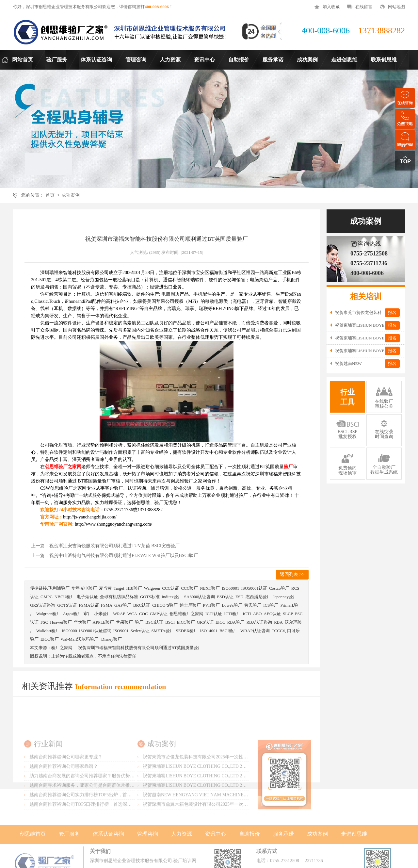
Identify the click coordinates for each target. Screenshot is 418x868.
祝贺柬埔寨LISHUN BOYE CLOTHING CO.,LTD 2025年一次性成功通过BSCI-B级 (224, 816)
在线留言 (364, 7)
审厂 (88, 614)
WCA (132, 614)
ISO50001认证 (254, 588)
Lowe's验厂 (232, 605)
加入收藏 (331, 7)
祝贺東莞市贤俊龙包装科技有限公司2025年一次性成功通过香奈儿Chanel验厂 (220, 787)
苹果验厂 (124, 622)
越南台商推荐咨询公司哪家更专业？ (66, 787)
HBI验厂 (134, 588)
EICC (220, 622)
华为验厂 (82, 622)
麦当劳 (105, 588)
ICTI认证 (214, 614)
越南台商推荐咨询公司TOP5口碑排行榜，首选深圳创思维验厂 (92, 835)
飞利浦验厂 (59, 588)
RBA (278, 622)
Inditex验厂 (172, 597)
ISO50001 (230, 588)
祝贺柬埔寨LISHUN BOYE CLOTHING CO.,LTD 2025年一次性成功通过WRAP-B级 (225, 806)
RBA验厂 (236, 622)
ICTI (247, 614)
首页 (50, 195)
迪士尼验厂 (190, 605)
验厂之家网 (62, 648)
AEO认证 (272, 614)
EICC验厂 (186, 622)
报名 (392, 312)
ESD (240, 597)
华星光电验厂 (84, 588)
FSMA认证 (89, 605)
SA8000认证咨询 (200, 597)
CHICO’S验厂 (165, 605)
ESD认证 (225, 597)
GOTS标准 (150, 597)
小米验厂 (103, 614)
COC (144, 614)
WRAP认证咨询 (255, 631)
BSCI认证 (154, 622)
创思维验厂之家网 (186, 614)
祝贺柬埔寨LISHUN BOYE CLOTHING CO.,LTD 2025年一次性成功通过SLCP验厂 (224, 797)
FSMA (107, 605)
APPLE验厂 (104, 622)
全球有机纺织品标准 (119, 597)
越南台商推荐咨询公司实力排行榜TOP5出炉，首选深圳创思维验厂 (96, 825)
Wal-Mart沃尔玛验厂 (80, 639)
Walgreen (152, 588)
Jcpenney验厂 (285, 597)
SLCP (288, 614)
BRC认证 (142, 605)
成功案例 (71, 195)
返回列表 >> (292, 574)
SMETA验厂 (163, 631)
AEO (257, 614)
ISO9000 (69, 631)
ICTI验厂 (232, 614)
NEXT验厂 (210, 588)
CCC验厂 (189, 588)
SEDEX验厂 (187, 631)
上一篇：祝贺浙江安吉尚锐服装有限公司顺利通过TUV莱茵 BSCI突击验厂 (105, 546)
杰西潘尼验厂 (258, 597)
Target (119, 588)
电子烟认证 (87, 597)
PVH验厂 (211, 605)
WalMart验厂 (48, 631)
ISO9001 (121, 631)
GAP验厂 (123, 605)
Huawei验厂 (61, 622)
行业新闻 (48, 774)
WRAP (119, 614)
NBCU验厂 (65, 597)
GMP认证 (159, 614)
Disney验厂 (112, 639)
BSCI (170, 622)
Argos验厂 (72, 614)
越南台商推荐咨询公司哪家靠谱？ (64, 797)
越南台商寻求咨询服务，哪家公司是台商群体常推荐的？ (87, 816)
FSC (44, 622)
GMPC (47, 597)
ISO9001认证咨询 (95, 631)
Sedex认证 (140, 631)
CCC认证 (170, 588)
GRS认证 (205, 622)
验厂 (139, 622)
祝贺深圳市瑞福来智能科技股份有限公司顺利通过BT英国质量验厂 (140, 648)
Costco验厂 (279, 588)
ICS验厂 (271, 605)
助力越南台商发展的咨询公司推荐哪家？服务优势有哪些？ (89, 806)
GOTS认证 (67, 605)
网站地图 (396, 7)
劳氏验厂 (253, 605)
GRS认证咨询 (43, 605)
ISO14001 (209, 631)
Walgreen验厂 (48, 614)
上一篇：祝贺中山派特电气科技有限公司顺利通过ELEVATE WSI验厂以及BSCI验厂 (115, 556)
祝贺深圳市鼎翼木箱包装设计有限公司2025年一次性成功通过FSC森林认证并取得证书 (229, 835)
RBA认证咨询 (259, 622)
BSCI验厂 (229, 631)
